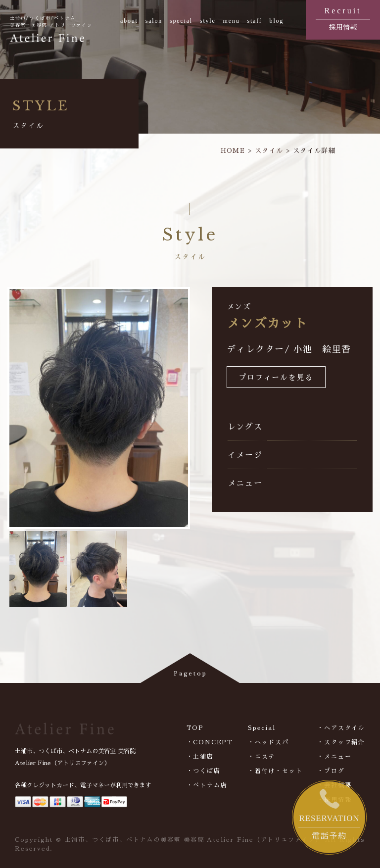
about (129, 21)
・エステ (261, 757)
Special (262, 728)
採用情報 (343, 18)
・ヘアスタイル (341, 728)
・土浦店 (200, 757)
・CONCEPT (210, 742)
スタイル (269, 151)
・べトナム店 (207, 785)
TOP (195, 728)
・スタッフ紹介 (341, 742)
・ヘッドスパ (268, 742)
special (181, 21)
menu (232, 21)
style (208, 21)
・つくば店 (204, 771)
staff (254, 21)
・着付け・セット (275, 771)
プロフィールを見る (276, 378)
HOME (233, 151)
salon (154, 21)
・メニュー (334, 757)
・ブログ (331, 771)
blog (277, 21)
